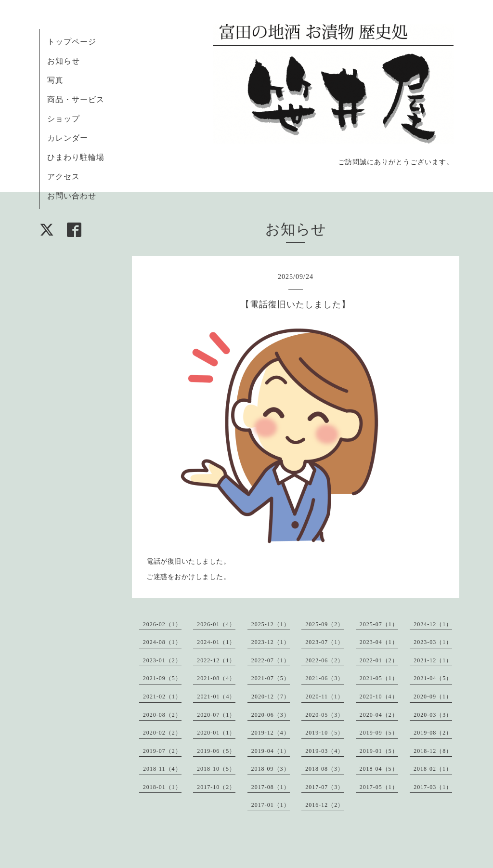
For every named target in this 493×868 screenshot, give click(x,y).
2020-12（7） (271, 697)
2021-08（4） (216, 678)
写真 (55, 80)
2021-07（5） (271, 678)
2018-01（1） (162, 787)
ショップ (64, 119)
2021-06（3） (324, 678)
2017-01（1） (271, 805)
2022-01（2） (379, 660)
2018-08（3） (324, 769)
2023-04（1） (379, 642)
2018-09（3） (271, 769)
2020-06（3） (271, 715)
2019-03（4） (324, 751)
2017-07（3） (324, 787)
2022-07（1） (271, 660)
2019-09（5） (379, 733)
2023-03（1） (433, 642)
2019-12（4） (271, 733)
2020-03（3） (433, 715)
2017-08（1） (271, 787)
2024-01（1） (216, 642)
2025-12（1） (271, 624)
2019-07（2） (162, 751)
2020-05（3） (324, 715)
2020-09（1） (433, 697)
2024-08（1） (162, 642)
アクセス (64, 177)
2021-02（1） (162, 697)
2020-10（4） (379, 697)
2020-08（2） (162, 715)
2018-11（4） (162, 769)
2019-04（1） (271, 751)
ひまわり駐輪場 (76, 157)
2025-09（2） (324, 624)
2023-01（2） (162, 660)
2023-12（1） (271, 642)
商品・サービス (76, 99)
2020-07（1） (216, 715)
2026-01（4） (216, 624)
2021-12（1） (433, 660)
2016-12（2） (324, 805)
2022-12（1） (216, 660)
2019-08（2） (433, 733)
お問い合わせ (72, 196)
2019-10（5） (324, 733)
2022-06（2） (324, 660)
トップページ (72, 42)
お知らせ (64, 61)
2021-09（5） (162, 678)
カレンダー (68, 138)
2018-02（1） (433, 769)
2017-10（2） (216, 787)
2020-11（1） (324, 697)
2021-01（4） (216, 697)
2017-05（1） (379, 787)
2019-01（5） (379, 751)
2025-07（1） (379, 624)
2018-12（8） (433, 751)
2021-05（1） (379, 678)
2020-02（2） (162, 733)
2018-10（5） (216, 769)
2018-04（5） (379, 769)
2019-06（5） (216, 751)
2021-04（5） (433, 678)
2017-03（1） (433, 787)
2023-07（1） (324, 642)
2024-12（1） (433, 624)
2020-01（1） (216, 733)
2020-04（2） (379, 715)
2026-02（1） (162, 624)
